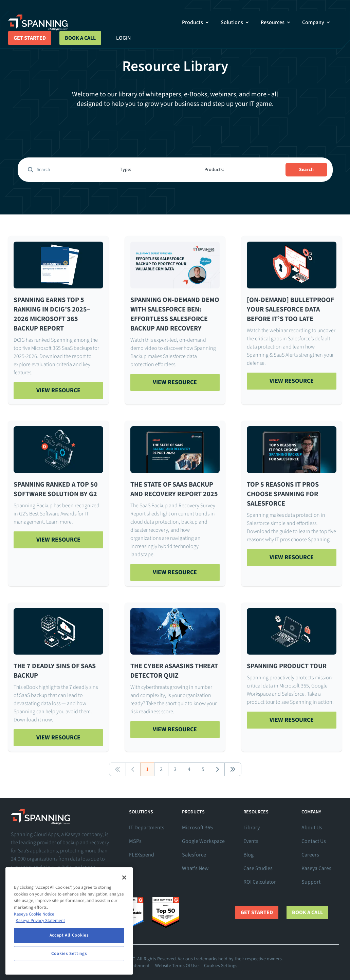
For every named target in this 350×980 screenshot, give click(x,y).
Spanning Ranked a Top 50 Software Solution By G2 (56, 489)
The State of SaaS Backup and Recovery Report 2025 (174, 489)
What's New (195, 868)
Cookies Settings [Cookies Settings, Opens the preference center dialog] (69, 954)
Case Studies (258, 868)
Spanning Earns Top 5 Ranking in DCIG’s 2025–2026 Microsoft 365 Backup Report (52, 314)
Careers (310, 855)
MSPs (135, 841)
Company (317, 22)
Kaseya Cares (316, 868)
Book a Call (80, 38)
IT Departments (147, 828)
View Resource (58, 390)
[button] (117, 769)
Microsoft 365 (197, 828)
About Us (312, 828)
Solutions (235, 22)
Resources (276, 22)
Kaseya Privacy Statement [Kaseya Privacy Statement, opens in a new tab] (40, 921)
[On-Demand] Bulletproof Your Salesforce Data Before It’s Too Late (290, 309)
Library (252, 828)
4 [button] (189, 769)
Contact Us (314, 841)
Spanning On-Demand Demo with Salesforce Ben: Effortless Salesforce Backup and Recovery (175, 314)
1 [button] (147, 769)
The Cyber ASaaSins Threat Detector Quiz (174, 671)
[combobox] (157, 170)
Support (311, 882)
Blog (248, 855)
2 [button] (161, 769)
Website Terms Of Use (177, 966)
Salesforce (194, 855)
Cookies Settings (221, 966)
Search (306, 170)
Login (123, 38)
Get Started (30, 38)
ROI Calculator (260, 882)
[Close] (124, 878)
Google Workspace (203, 841)
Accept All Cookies (69, 935)
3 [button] (175, 769)
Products (196, 22)
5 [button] (203, 769)
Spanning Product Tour (287, 666)
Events (251, 841)
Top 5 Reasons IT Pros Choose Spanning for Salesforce (283, 494)
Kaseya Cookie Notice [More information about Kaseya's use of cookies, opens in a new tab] (34, 914)
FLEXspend (142, 855)
